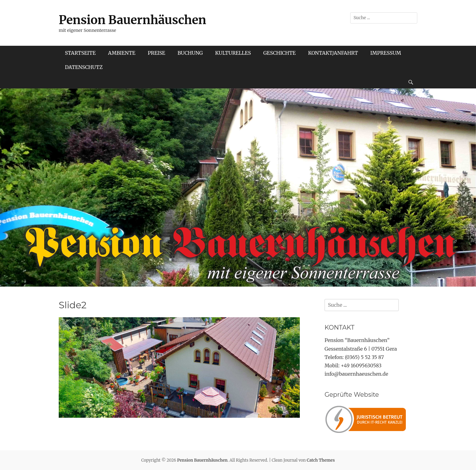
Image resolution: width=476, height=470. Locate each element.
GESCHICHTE (280, 53)
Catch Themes (321, 460)
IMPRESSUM (386, 53)
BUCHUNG (190, 53)
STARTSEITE (80, 53)
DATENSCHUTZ (84, 67)
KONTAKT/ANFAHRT (333, 53)
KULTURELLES (233, 53)
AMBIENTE (122, 53)
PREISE (156, 53)
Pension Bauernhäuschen (132, 20)
